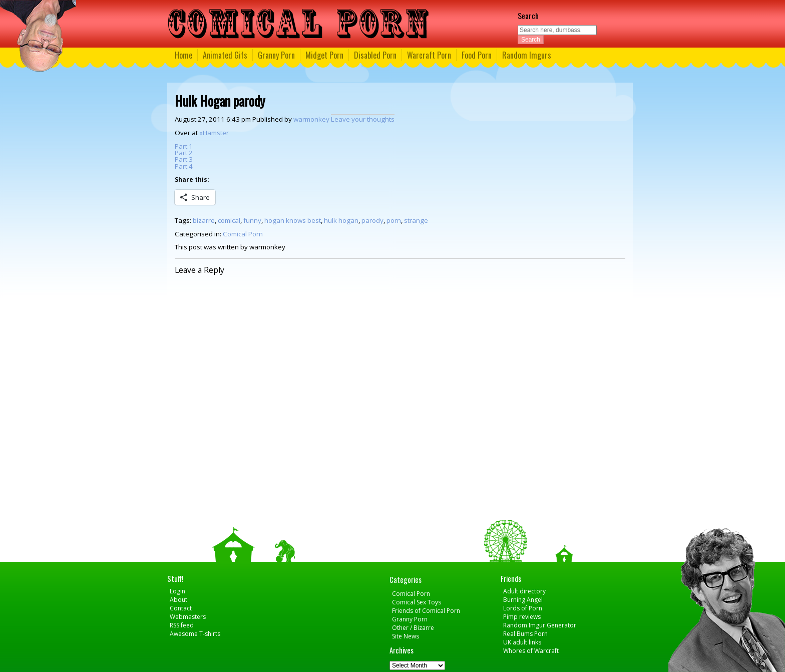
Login (177, 591)
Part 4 (184, 166)
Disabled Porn (375, 55)
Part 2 (184, 153)
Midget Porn (324, 55)
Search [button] (531, 40)
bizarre (204, 220)
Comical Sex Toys (417, 602)
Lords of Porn (523, 608)
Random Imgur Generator (540, 625)
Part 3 (184, 159)
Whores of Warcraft (531, 651)
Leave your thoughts (363, 119)
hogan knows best (293, 220)
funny (252, 220)
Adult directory (524, 591)
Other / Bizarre (413, 628)
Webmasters (188, 617)
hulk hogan (341, 220)
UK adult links (522, 642)
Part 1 (184, 146)
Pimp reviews (522, 617)
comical (229, 220)
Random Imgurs (527, 55)
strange (416, 220)
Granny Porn (276, 55)
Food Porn (477, 55)
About (178, 600)
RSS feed (182, 625)
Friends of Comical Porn (426, 611)
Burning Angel (523, 600)
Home (183, 55)
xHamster (214, 133)
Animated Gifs (225, 55)
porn (394, 220)
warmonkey (311, 119)
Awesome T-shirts (195, 634)
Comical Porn (243, 234)
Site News (406, 636)
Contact (181, 608)
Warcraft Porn (429, 55)
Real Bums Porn (525, 634)
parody (372, 220)
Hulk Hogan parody (220, 101)
